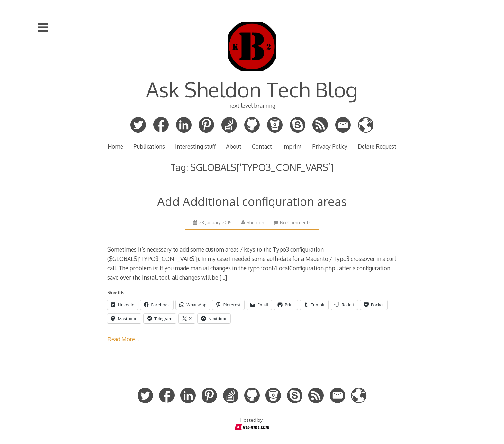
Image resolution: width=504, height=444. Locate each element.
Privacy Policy (330, 146)
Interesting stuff (195, 146)
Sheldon (253, 222)
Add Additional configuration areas (252, 201)
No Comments (292, 222)
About (234, 146)
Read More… (123, 339)
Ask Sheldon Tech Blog (252, 89)
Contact (262, 146)
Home (115, 146)
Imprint (292, 146)
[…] (223, 277)
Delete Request (377, 146)
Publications (149, 146)
